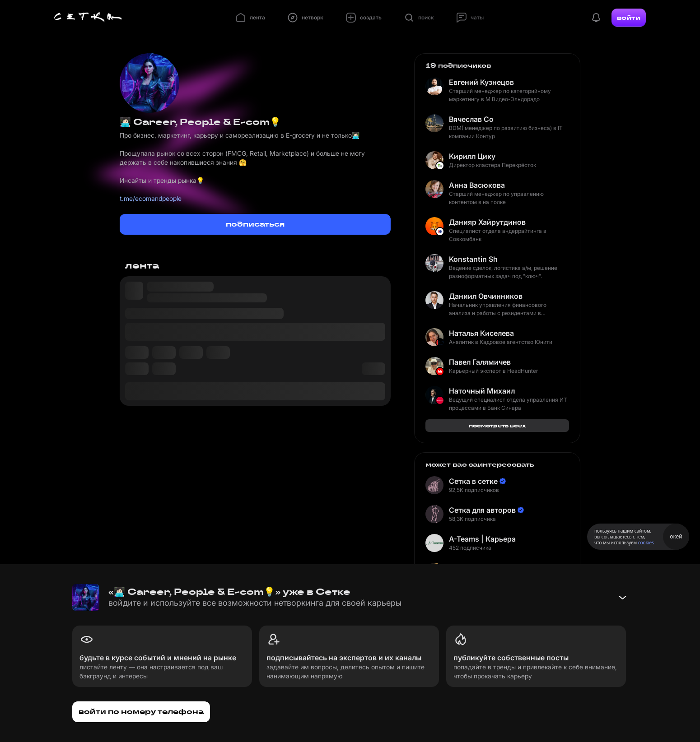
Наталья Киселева (481, 333)
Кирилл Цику (472, 156)
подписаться (255, 224)
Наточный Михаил (482, 391)
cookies (646, 543)
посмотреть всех (497, 425)
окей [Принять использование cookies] (676, 536)
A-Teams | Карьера (482, 539)
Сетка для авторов (482, 510)
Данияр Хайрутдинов (487, 222)
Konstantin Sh (473, 259)
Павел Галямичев (480, 362)
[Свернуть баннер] (622, 598)
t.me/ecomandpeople (151, 198)
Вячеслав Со (471, 119)
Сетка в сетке (473, 481)
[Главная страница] (88, 18)
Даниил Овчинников (486, 296)
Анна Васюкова (477, 185)
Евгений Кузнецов (481, 82)
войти (629, 18)
